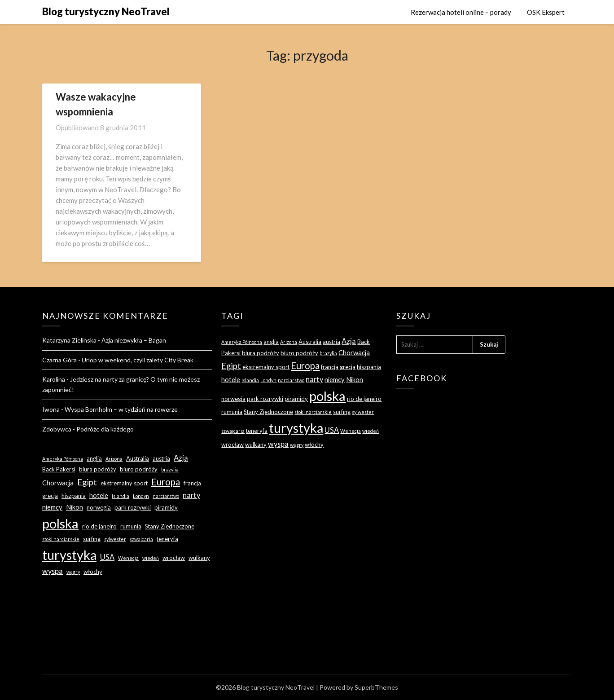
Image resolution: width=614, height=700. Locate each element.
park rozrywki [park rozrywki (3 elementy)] (133, 507)
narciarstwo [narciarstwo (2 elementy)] (166, 496)
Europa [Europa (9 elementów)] (166, 482)
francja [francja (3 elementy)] (192, 483)
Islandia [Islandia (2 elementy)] (121, 496)
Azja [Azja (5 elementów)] (181, 458)
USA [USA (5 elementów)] (107, 557)
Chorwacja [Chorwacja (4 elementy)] (58, 483)
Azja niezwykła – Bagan (134, 340)
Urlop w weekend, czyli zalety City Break (138, 360)
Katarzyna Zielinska (69, 340)
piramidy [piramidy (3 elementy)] (166, 507)
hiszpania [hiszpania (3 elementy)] (74, 496)
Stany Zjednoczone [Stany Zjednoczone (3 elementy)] (170, 526)
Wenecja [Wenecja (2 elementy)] (128, 558)
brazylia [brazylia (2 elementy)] (170, 469)
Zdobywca (57, 429)
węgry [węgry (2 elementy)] (73, 572)
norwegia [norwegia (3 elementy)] (99, 507)
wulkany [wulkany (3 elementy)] (199, 558)
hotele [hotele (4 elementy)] (99, 495)
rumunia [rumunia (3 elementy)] (131, 526)
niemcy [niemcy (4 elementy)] (52, 507)
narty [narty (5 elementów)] (191, 495)
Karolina (54, 379)
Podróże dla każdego (105, 429)
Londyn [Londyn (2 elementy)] (141, 496)
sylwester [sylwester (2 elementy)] (115, 539)
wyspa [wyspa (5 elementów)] (53, 571)
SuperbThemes (376, 687)
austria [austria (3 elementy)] (161, 458)
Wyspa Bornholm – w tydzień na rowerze (121, 409)
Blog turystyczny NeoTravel (106, 11)
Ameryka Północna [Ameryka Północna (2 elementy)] (63, 459)
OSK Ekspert (546, 12)
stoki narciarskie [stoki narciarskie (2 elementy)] (61, 539)
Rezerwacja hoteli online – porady (461, 12)
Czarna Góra (59, 360)
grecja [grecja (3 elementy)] (50, 496)
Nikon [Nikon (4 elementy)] (75, 507)
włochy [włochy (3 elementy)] (93, 572)
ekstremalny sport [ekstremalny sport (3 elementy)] (124, 483)
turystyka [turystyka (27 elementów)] (69, 555)
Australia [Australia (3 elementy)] (138, 458)
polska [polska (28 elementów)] (60, 523)
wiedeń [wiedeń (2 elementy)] (151, 558)
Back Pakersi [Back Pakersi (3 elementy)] (59, 469)
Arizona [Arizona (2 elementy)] (114, 459)
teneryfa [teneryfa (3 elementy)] (167, 539)
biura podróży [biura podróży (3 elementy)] (98, 469)
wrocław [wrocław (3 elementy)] (174, 558)
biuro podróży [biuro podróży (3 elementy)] (139, 469)
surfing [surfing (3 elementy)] (92, 539)
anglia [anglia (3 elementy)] (94, 458)
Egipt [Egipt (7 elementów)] (87, 482)
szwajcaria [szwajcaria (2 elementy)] (141, 539)
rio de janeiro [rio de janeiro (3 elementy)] (99, 526)
